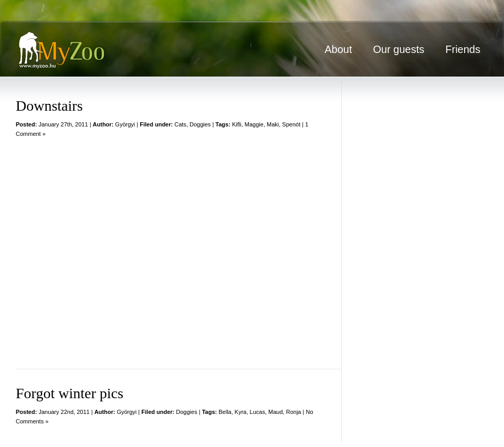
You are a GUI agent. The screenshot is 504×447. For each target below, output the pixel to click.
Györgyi (125, 124)
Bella (225, 412)
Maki (273, 124)
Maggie (254, 124)
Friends (463, 49)
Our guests (398, 49)
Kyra (241, 412)
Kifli (237, 124)
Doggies (200, 124)
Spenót (291, 124)
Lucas (258, 412)
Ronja (294, 412)
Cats (180, 124)
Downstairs (49, 106)
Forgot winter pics (70, 393)
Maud (276, 412)
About (338, 49)
